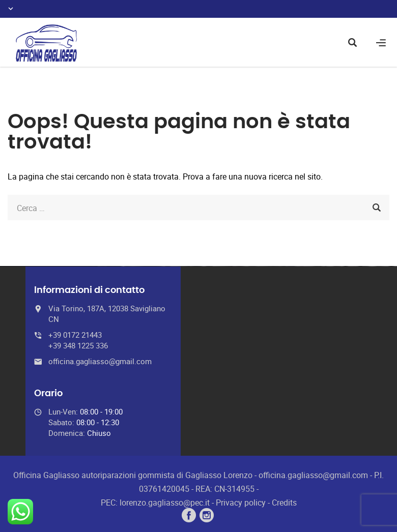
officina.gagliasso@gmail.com (100, 361)
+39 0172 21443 (75, 335)
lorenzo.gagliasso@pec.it (165, 503)
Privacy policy (241, 503)
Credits (284, 503)
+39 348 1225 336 (78, 345)
